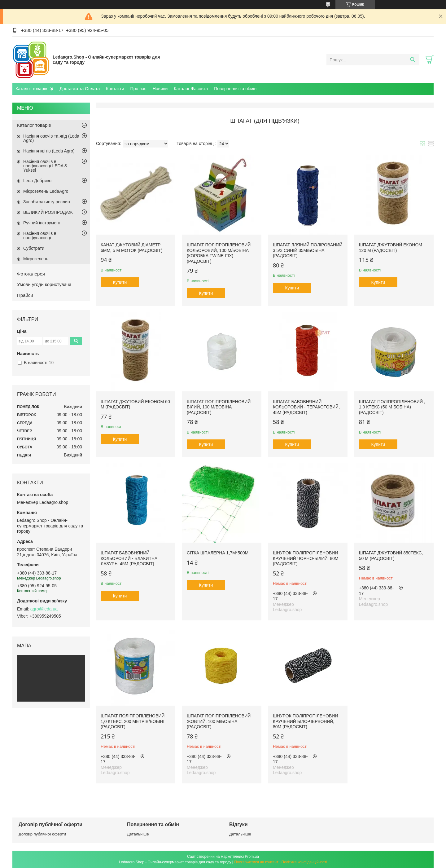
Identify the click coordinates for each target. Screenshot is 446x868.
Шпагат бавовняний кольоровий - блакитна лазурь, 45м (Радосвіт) (129, 558)
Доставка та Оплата (80, 89)
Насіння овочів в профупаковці (40, 236)
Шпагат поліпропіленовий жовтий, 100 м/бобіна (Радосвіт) (219, 721)
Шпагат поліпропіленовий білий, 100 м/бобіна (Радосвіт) (219, 407)
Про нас (138, 89)
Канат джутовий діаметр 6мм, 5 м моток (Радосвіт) (131, 248)
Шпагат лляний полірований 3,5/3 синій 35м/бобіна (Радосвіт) (308, 250)
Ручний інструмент (42, 223)
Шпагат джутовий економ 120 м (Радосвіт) (391, 248)
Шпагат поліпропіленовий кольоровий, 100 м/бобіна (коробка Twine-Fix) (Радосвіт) (219, 253)
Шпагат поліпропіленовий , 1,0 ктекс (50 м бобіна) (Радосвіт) (392, 407)
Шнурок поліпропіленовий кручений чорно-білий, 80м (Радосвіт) (306, 558)
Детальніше (138, 834)
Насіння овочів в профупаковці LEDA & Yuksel (45, 166)
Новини (160, 89)
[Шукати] (412, 60)
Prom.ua (252, 857)
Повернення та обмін (235, 89)
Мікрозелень (36, 259)
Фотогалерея (31, 274)
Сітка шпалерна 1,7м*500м (218, 553)
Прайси (25, 295)
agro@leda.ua (44, 609)
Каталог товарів (31, 89)
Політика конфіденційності (304, 862)
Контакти (115, 89)
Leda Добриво (37, 181)
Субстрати (34, 248)
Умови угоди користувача (44, 284)
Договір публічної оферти (42, 834)
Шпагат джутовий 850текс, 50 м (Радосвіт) (391, 556)
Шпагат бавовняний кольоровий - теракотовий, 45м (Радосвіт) (306, 407)
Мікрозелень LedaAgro (46, 191)
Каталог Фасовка (191, 89)
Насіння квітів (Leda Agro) (49, 151)
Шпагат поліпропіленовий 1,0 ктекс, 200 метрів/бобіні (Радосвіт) (133, 721)
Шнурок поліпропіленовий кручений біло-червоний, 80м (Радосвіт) (306, 721)
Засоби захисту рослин (47, 202)
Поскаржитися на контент (256, 862)
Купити (120, 282)
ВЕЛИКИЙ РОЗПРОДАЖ (48, 212)
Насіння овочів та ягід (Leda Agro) (51, 138)
